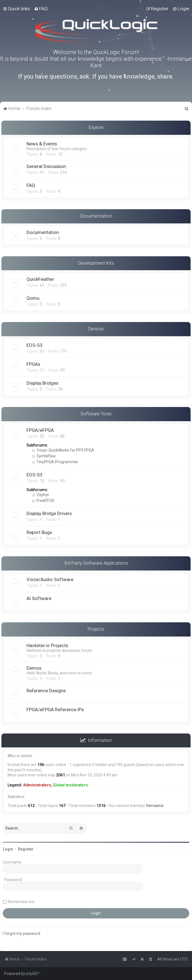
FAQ (31, 185)
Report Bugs (39, 532)
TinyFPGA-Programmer (55, 462)
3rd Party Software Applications (96, 563)
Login (8, 849)
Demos (34, 668)
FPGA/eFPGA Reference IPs (55, 710)
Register (26, 849)
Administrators (37, 785)
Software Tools (96, 414)
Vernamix (155, 806)
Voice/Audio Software (50, 579)
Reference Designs (46, 691)
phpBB (32, 974)
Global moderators (70, 785)
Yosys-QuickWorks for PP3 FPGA (63, 450)
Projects (96, 629)
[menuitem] (41, 9)
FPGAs (33, 364)
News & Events (42, 144)
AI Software (39, 598)
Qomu (33, 298)
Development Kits (96, 263)
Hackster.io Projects (47, 645)
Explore (96, 127)
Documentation (96, 216)
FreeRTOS (43, 501)
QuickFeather (40, 279)
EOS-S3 (34, 345)
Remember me (21, 902)
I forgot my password (21, 933)
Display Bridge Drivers (49, 513)
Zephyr (41, 495)
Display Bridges (42, 383)
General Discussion (46, 166)
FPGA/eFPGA (40, 430)
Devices (96, 329)
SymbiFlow (44, 456)
